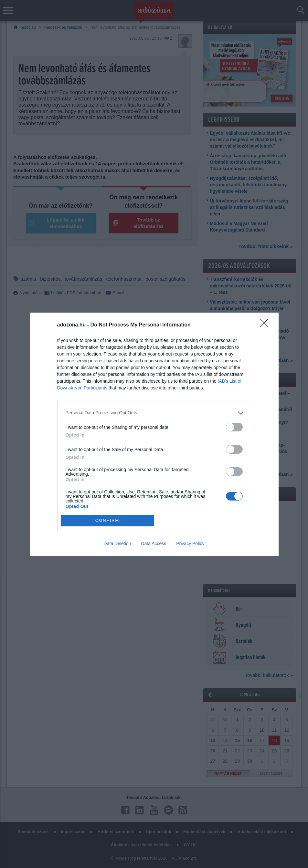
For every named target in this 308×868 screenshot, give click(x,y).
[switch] (234, 427)
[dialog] (154, 434)
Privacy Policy (190, 543)
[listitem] (154, 413)
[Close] (266, 325)
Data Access (154, 543)
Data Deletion (117, 543)
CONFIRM (107, 520)
